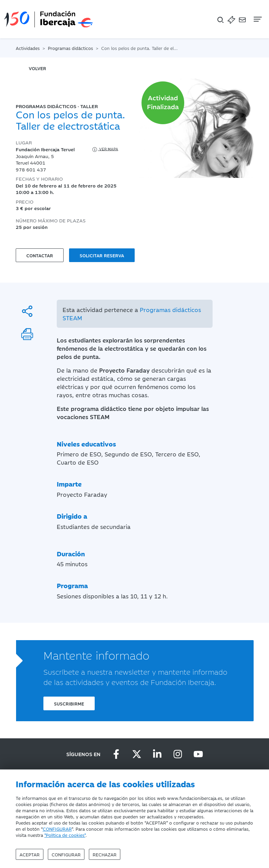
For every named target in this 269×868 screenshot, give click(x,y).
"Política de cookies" (65, 835)
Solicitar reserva (102, 255)
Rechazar (105, 854)
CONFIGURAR (57, 829)
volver (37, 68)
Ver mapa (105, 150)
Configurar (66, 854)
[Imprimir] (27, 334)
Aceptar (30, 854)
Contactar (40, 255)
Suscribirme (69, 703)
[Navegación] (257, 19)
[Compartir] (27, 311)
